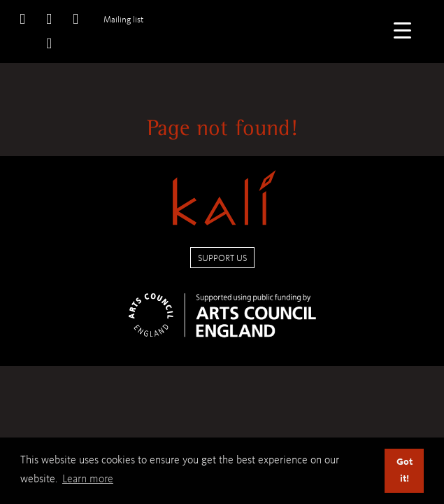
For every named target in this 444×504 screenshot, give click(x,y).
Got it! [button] (404, 470)
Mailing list (123, 19)
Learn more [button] (88, 478)
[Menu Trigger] (402, 30)
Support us (222, 258)
